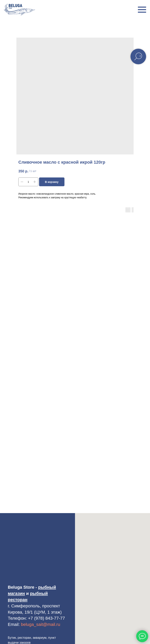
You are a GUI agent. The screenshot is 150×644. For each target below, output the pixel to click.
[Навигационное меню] (142, 10)
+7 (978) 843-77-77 (47, 618)
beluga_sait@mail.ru (41, 624)
